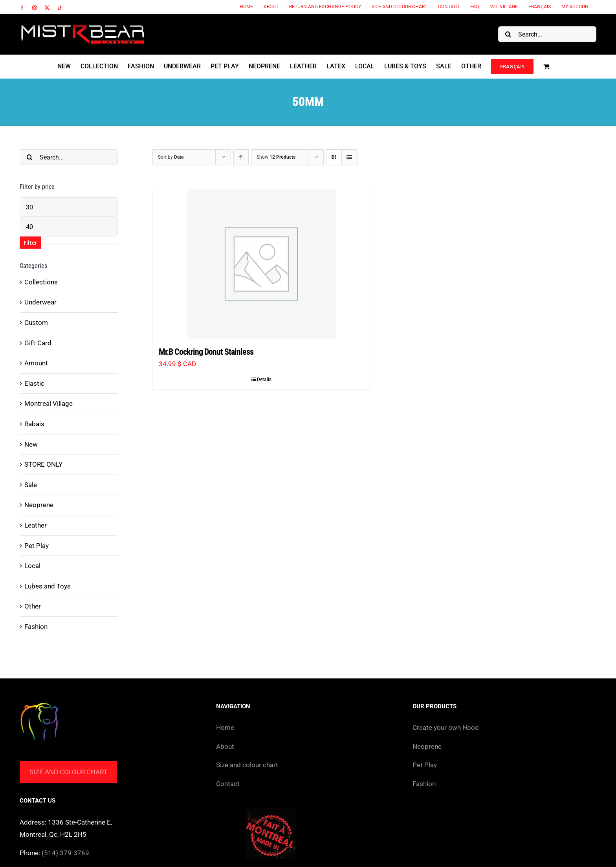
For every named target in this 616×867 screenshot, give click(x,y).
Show (276, 157)
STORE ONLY (43, 464)
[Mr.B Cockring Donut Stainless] (261, 264)
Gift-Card (38, 343)
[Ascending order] (241, 157)
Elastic (34, 383)
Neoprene (39, 505)
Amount (36, 363)
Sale (31, 485)
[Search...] (547, 34)
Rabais (34, 424)
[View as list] (349, 157)
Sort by (171, 157)
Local (32, 566)
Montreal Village (49, 403)
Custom (36, 323)
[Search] (508, 34)
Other (33, 606)
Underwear (40, 302)
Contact (228, 784)
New (31, 444)
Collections (41, 282)
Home (225, 728)
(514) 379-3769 (65, 853)
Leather (36, 525)
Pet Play (37, 546)
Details (264, 379)
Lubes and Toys (48, 586)
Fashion (36, 627)
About (225, 746)
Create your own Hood (446, 728)
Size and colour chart (68, 772)
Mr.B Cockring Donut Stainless (206, 352)
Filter (30, 243)
